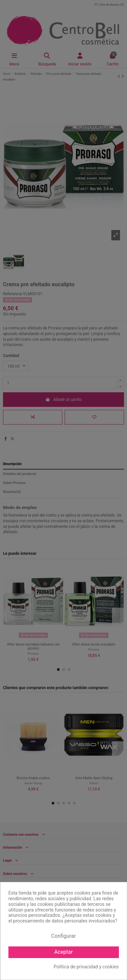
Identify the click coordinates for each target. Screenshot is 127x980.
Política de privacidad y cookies (86, 967)
